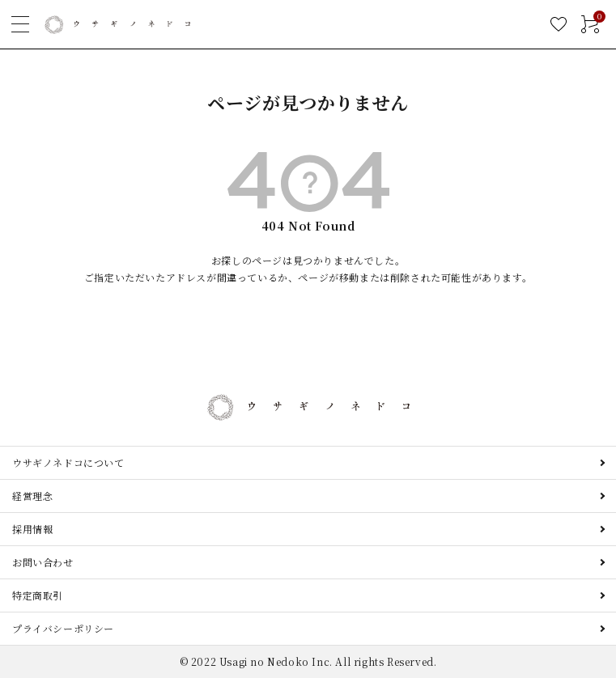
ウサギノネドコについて (68, 462)
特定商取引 (38, 595)
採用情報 (32, 529)
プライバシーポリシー (63, 628)
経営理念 (32, 496)
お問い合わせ (43, 562)
